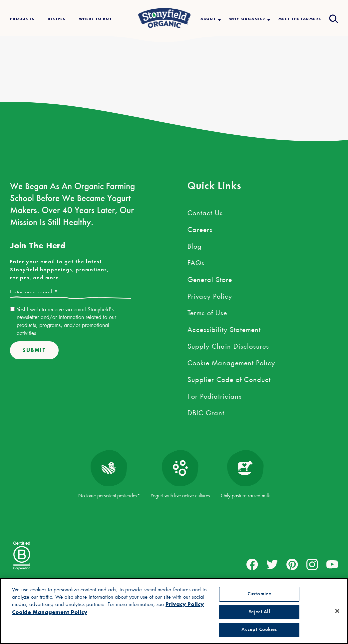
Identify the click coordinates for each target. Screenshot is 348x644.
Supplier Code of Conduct (229, 378)
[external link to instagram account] (312, 564)
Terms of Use (207, 312)
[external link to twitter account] (272, 564)
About (208, 19)
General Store (210, 278)
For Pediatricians (215, 395)
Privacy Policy (210, 295)
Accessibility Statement (224, 328)
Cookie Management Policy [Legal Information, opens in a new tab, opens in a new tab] (50, 612)
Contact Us (205, 212)
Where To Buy (96, 19)
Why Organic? (247, 19)
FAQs (196, 262)
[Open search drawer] (333, 18)
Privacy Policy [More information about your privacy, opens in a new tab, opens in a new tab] (185, 604)
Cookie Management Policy (231, 362)
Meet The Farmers (300, 19)
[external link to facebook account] (252, 564)
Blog (195, 245)
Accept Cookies (259, 630)
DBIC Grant (206, 412)
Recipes (57, 19)
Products (22, 19)
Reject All (259, 612)
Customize (259, 594)
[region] (174, 611)
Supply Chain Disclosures (228, 345)
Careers (200, 228)
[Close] (337, 611)
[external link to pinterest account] (292, 564)
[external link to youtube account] (332, 564)
